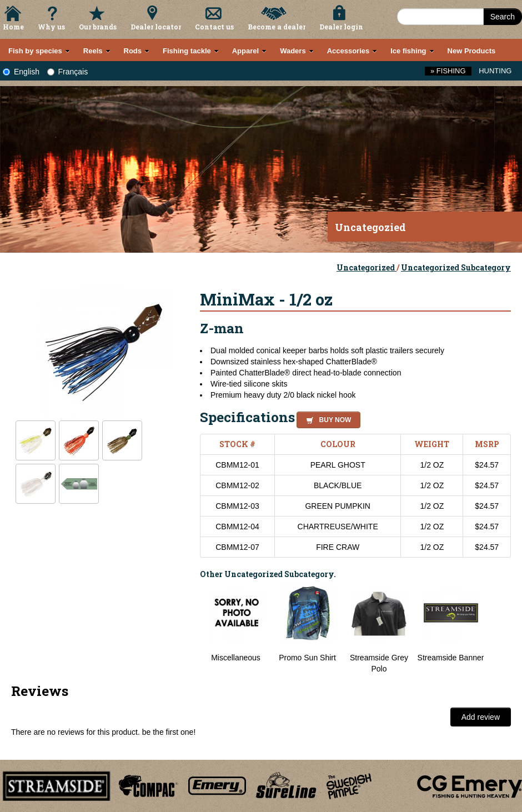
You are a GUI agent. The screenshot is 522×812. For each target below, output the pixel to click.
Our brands (98, 27)
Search (503, 17)
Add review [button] (481, 717)
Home (13, 27)
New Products (472, 51)
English (21, 72)
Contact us (214, 27)
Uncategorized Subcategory (456, 267)
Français (68, 72)
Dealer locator (156, 27)
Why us (51, 27)
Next (500, 630)
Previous (192, 630)
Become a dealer (277, 27)
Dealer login (341, 27)
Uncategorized (367, 267)
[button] (326, 418)
